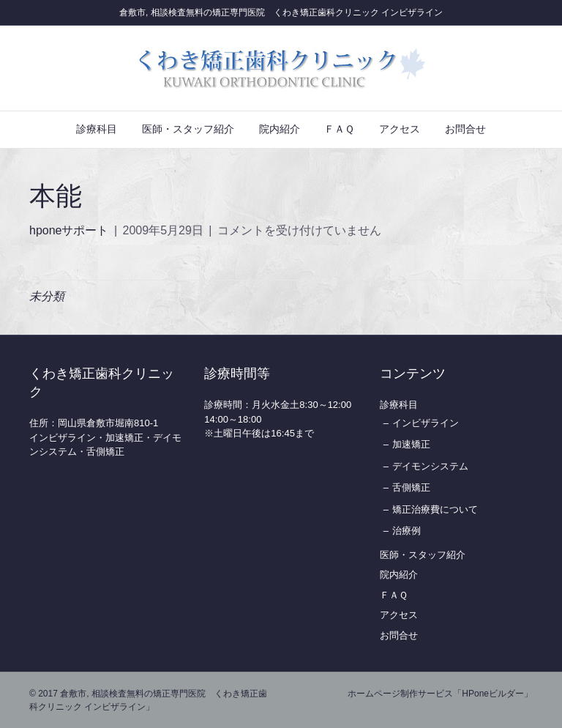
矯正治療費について (435, 509)
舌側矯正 (411, 487)
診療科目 (97, 129)
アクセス (400, 129)
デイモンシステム (430, 466)
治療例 (406, 531)
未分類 (47, 296)
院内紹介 (280, 129)
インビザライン (426, 423)
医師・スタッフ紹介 (188, 129)
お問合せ (465, 129)
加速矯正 (411, 444)
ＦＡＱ (339, 129)
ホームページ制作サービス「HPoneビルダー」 (440, 694)
